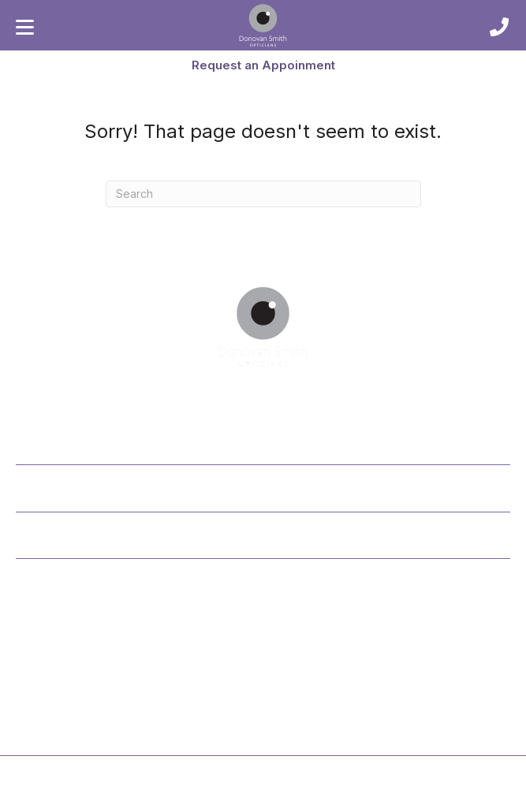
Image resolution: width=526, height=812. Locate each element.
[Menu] (25, 28)
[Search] (263, 194)
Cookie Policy (300, 797)
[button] (263, 65)
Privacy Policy (227, 797)
